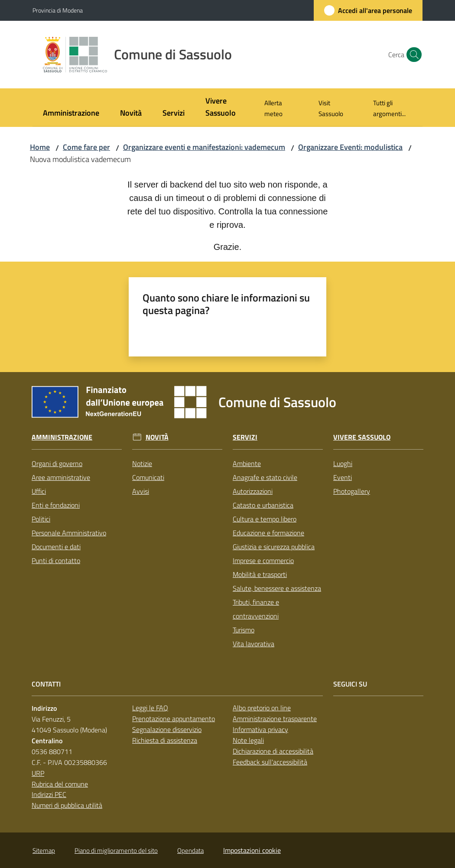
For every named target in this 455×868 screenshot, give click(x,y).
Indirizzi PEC (49, 794)
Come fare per (86, 147)
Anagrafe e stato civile (265, 477)
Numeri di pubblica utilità (67, 805)
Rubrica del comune (60, 784)
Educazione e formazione (268, 533)
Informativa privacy (260, 729)
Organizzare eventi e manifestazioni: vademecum (204, 147)
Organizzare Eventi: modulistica (350, 147)
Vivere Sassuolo (362, 437)
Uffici (39, 491)
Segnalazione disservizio (167, 729)
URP (38, 773)
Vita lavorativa (253, 644)
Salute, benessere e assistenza (277, 588)
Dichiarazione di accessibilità (273, 751)
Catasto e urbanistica (263, 505)
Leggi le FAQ (150, 708)
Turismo (244, 630)
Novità (157, 437)
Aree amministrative (61, 477)
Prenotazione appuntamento (174, 719)
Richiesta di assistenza (165, 740)
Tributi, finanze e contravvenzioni (256, 609)
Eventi (343, 477)
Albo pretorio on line (262, 708)
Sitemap (44, 850)
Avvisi (141, 491)
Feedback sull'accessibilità (270, 762)
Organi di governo (57, 463)
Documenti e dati (56, 547)
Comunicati (148, 477)
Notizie (142, 463)
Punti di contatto (56, 560)
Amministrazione (62, 437)
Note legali (248, 740)
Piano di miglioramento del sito (116, 850)
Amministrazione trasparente (275, 719)
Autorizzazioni (253, 491)
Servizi (245, 437)
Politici (41, 519)
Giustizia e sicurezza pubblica (274, 547)
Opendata (190, 850)
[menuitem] (71, 114)
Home (40, 147)
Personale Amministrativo (69, 533)
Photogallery (352, 491)
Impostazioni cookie (252, 850)
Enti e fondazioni (56, 505)
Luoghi (343, 463)
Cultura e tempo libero (265, 519)
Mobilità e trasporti (260, 574)
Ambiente (247, 463)
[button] (412, 55)
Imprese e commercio (263, 560)
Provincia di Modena (58, 10)
